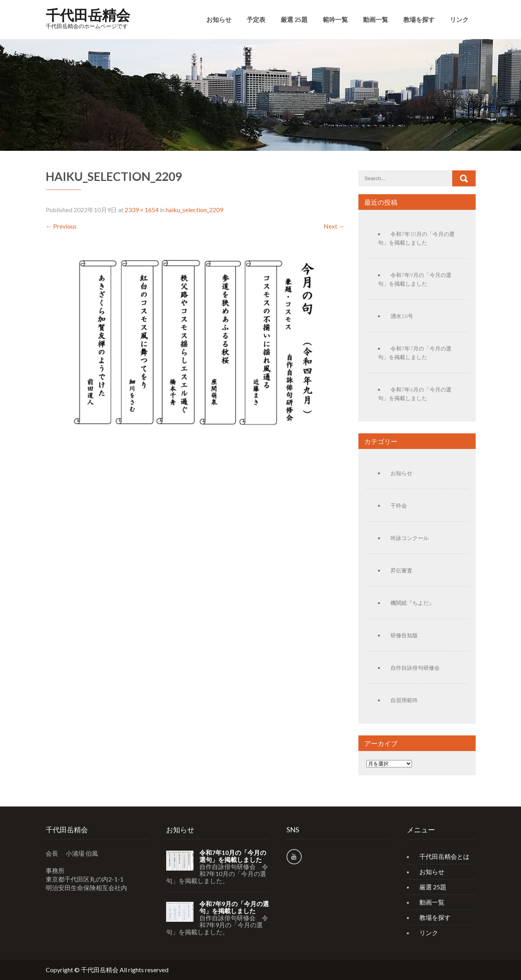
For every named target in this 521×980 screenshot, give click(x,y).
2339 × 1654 (142, 210)
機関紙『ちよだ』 (412, 603)
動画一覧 (376, 19)
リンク (459, 19)
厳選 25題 (294, 19)
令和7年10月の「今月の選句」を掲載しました (233, 856)
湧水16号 (402, 316)
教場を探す (419, 19)
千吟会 (399, 505)
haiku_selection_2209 (194, 210)
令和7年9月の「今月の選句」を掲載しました (234, 907)
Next (334, 226)
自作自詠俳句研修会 (415, 668)
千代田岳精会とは (444, 856)
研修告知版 (404, 635)
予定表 (256, 19)
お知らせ (219, 19)
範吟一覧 (335, 19)
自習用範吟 (404, 700)
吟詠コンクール (410, 538)
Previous (61, 226)
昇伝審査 (401, 570)
